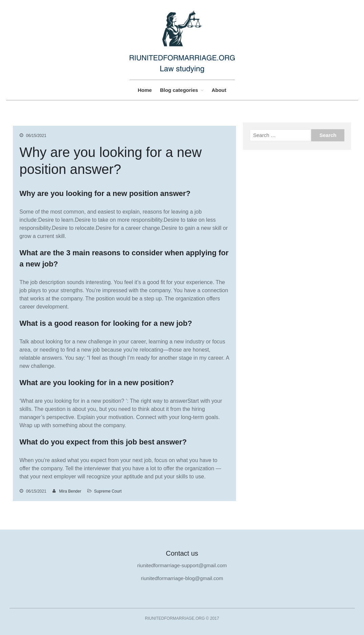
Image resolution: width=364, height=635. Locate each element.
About (219, 90)
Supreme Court (108, 491)
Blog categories (179, 90)
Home (145, 90)
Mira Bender (70, 491)
